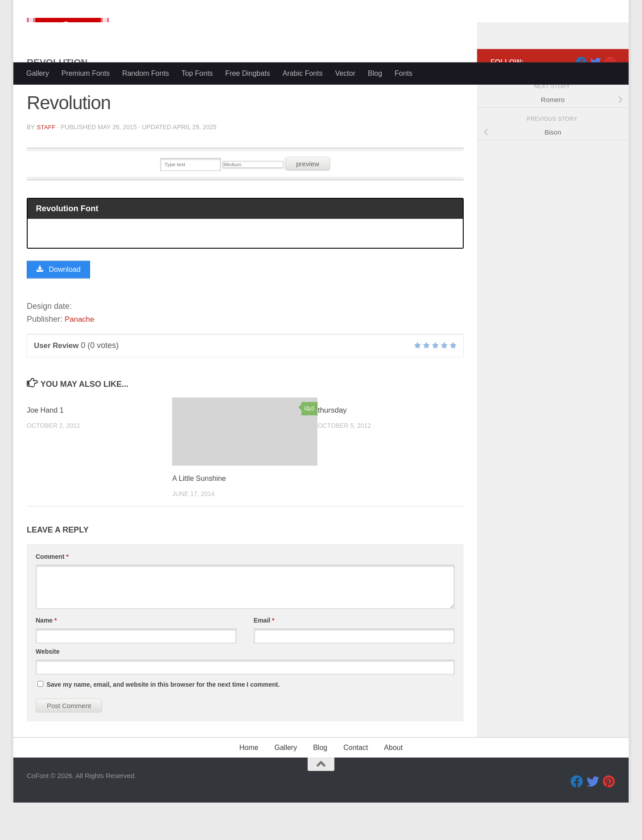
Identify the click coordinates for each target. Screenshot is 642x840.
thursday (332, 448)
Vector (345, 73)
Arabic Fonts (303, 73)
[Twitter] (596, 98)
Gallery (38, 73)
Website (47, 689)
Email (264, 658)
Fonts (403, 73)
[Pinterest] (610, 98)
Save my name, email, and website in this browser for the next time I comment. (163, 722)
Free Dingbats (248, 73)
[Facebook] (581, 98)
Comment (52, 594)
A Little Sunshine (200, 516)
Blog (375, 73)
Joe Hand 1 (46, 448)
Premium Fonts (86, 73)
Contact (356, 785)
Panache (80, 357)
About (393, 785)
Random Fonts (146, 73)
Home (249, 785)
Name (46, 658)
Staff (46, 163)
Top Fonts (197, 73)
